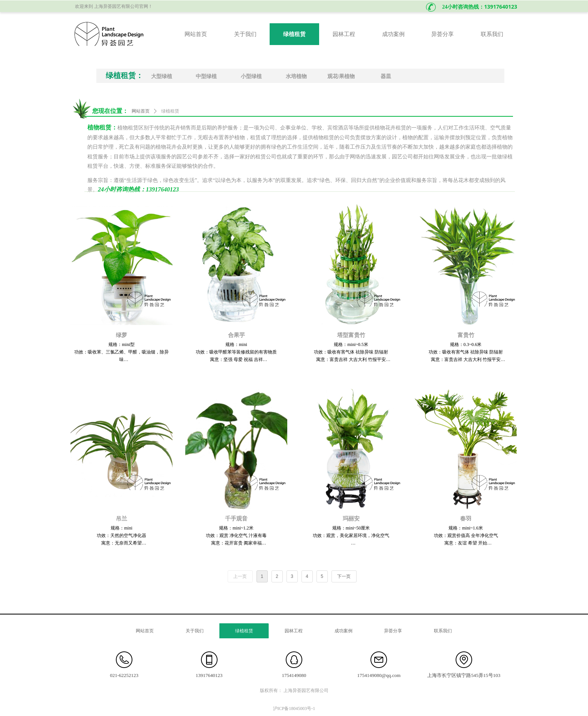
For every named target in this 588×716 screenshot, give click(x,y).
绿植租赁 (170, 111)
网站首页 (141, 111)
